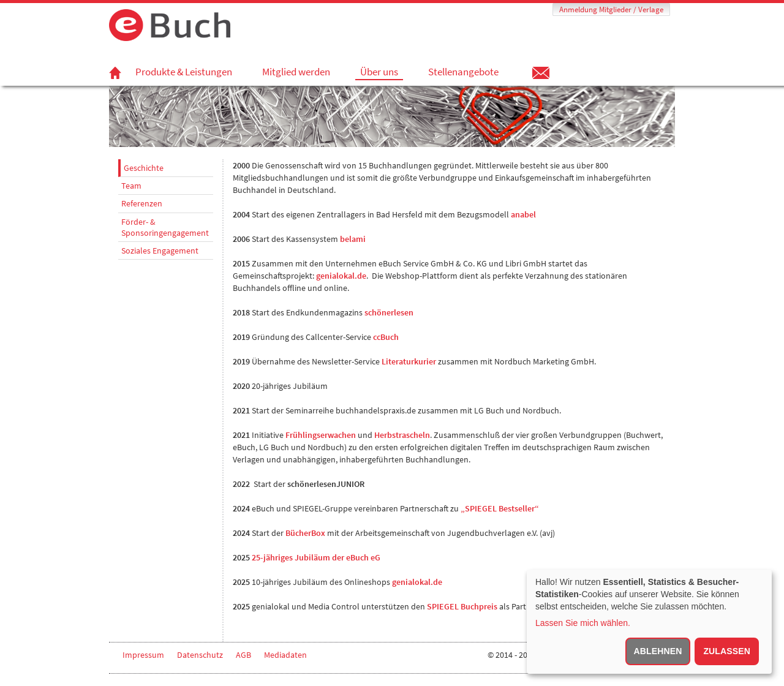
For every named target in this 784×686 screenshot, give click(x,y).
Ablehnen (658, 651)
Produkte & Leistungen (184, 72)
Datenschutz (200, 655)
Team (131, 186)
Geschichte (144, 168)
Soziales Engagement (160, 251)
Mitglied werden (296, 72)
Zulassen (727, 651)
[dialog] (649, 622)
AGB (243, 655)
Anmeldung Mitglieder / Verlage (611, 9)
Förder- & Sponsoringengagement (165, 227)
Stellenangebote (463, 72)
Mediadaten (285, 655)
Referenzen (142, 203)
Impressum (143, 655)
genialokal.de (417, 582)
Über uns (379, 72)
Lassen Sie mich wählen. (583, 623)
